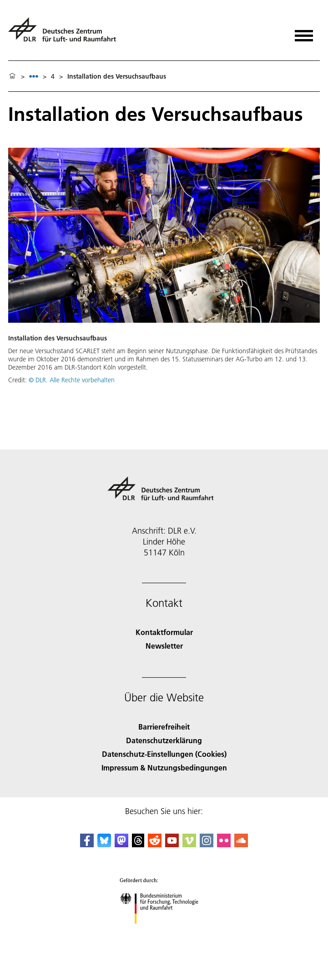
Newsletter (164, 646)
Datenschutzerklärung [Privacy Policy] (164, 740)
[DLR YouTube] (172, 844)
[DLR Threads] (138, 844)
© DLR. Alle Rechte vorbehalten (72, 380)
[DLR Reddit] (155, 844)
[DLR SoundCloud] (241, 844)
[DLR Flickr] (224, 844)
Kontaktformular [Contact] (164, 632)
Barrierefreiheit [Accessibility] (164, 727)
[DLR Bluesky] (104, 844)
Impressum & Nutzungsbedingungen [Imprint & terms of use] (164, 767)
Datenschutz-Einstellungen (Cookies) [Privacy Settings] (164, 754)
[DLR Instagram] (207, 844)
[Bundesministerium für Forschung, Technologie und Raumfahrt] (164, 932)
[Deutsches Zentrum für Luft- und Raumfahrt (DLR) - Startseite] (66, 33)
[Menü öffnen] (304, 32)
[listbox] (34, 76)
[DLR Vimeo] (189, 844)
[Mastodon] (121, 844)
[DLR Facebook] (87, 844)
